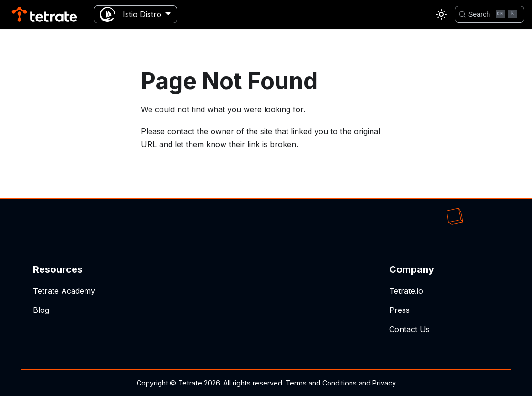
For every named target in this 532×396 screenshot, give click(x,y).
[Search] (489, 14)
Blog (41, 310)
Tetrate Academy (64, 291)
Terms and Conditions (321, 383)
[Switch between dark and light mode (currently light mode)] (441, 14)
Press (399, 310)
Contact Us (410, 329)
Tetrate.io (406, 291)
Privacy (384, 383)
